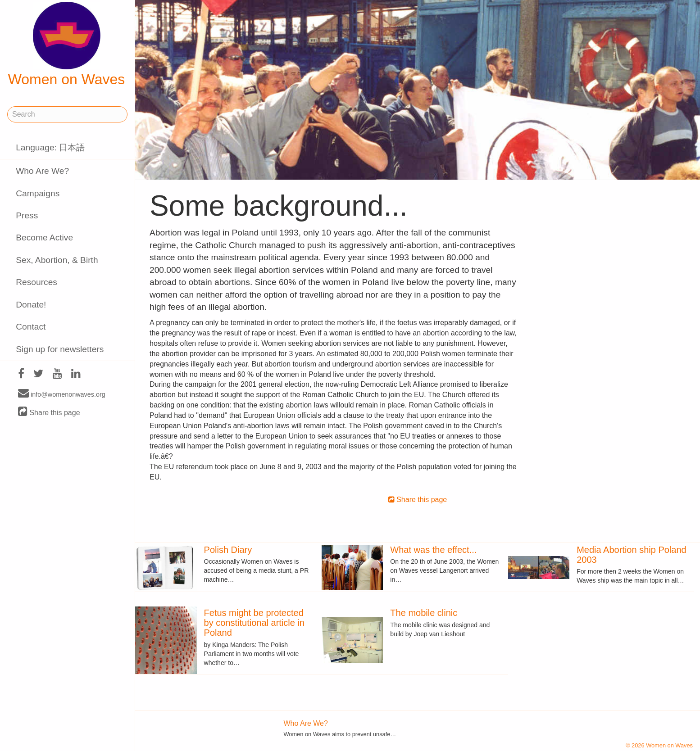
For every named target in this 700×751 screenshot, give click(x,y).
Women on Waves (67, 45)
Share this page (49, 412)
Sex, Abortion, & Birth (57, 260)
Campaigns (38, 193)
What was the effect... (433, 550)
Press (27, 215)
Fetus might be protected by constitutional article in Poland (254, 623)
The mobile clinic (424, 613)
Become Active (44, 238)
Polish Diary (228, 550)
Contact (31, 327)
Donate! (31, 305)
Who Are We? (42, 171)
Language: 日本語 (50, 147)
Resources (36, 282)
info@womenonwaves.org (62, 394)
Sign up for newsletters (60, 349)
